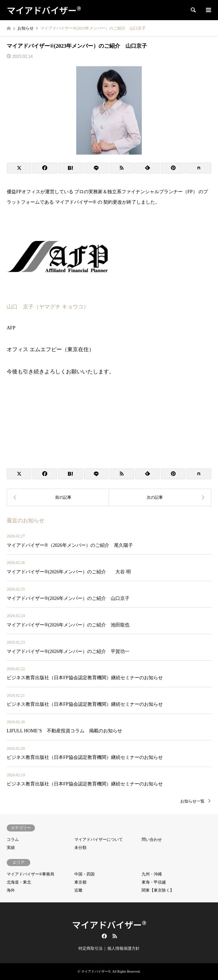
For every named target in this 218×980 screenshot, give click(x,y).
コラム (13, 840)
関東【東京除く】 (158, 890)
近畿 (78, 890)
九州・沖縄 (152, 874)
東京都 (80, 882)
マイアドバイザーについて (99, 840)
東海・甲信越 (154, 882)
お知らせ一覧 (192, 801)
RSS (115, 936)
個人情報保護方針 (123, 948)
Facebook (104, 936)
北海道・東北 (19, 882)
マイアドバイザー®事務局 (30, 874)
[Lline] (96, 168)
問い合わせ (152, 840)
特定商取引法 (90, 948)
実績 (11, 848)
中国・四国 (84, 874)
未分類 (80, 848)
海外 (11, 890)
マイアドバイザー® (109, 924)
